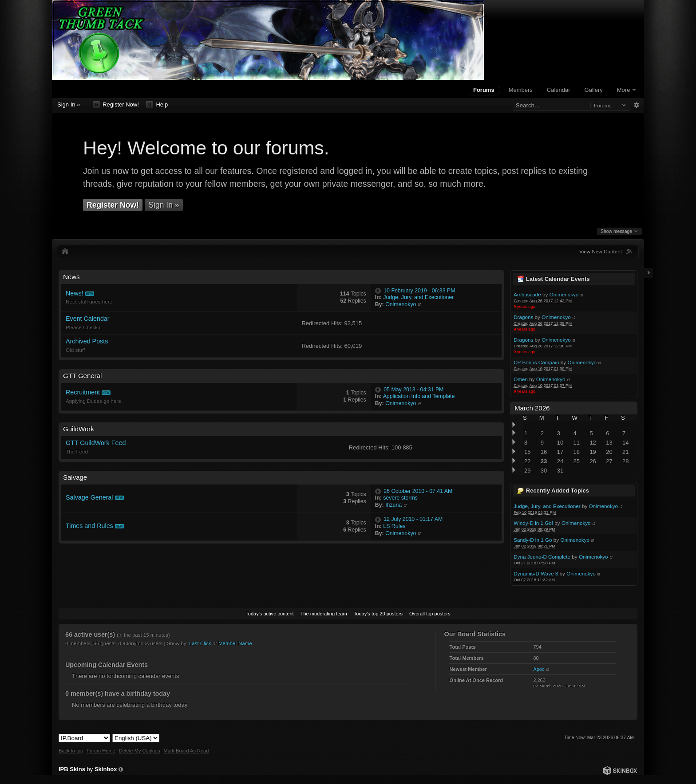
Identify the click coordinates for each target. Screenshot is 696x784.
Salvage (75, 477)
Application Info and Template (419, 396)
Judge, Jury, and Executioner (547, 506)
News (71, 277)
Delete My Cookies (140, 751)
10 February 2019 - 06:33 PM (419, 291)
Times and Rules (89, 526)
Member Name (235, 643)
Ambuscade (527, 294)
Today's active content (269, 614)
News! (75, 293)
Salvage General (89, 497)
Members (521, 90)
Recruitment (83, 392)
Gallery (594, 90)
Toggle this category (495, 277)
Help (157, 105)
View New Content (601, 251)
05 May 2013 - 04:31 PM (413, 390)
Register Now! (116, 105)
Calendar (559, 90)
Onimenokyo (564, 294)
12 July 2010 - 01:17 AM (413, 519)
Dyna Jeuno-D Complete (542, 557)
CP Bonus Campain (536, 362)
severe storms (400, 498)
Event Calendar (88, 319)
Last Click (200, 643)
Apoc (539, 669)
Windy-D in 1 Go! (533, 523)
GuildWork (79, 429)
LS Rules (394, 526)
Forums (484, 90)
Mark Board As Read (186, 751)
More (626, 90)
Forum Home (101, 751)
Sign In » (69, 104)
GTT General (82, 376)
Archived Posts (87, 341)
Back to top (71, 751)
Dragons (523, 317)
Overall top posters (430, 614)
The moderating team (324, 614)
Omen (521, 379)
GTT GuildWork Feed (96, 443)
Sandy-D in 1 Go (533, 540)
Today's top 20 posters (378, 614)
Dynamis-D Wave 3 (536, 573)
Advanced (636, 105)
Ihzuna (393, 505)
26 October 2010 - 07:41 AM (418, 491)
